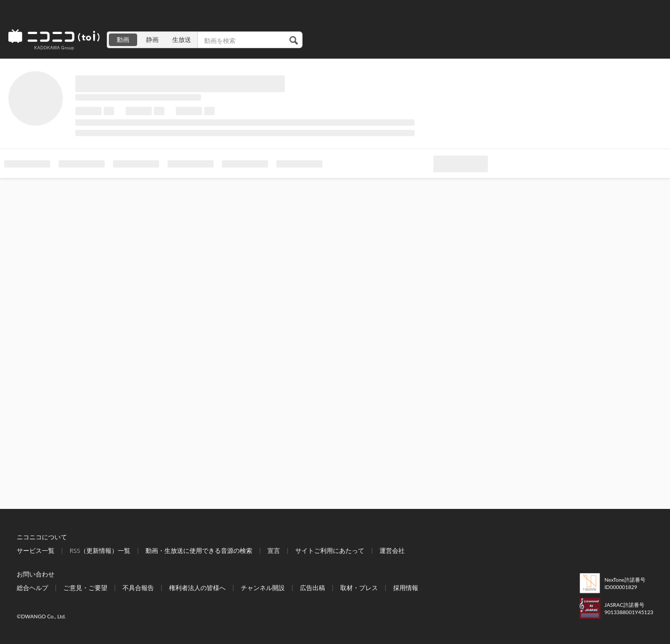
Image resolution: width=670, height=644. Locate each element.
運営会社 (392, 551)
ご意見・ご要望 (85, 588)
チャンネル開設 (263, 588)
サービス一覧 (36, 551)
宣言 (274, 551)
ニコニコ (54, 40)
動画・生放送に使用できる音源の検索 (199, 551)
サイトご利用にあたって (330, 551)
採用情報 (406, 588)
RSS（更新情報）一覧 (100, 551)
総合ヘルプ (32, 588)
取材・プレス (359, 588)
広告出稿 (312, 588)
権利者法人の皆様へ (197, 588)
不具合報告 (138, 588)
